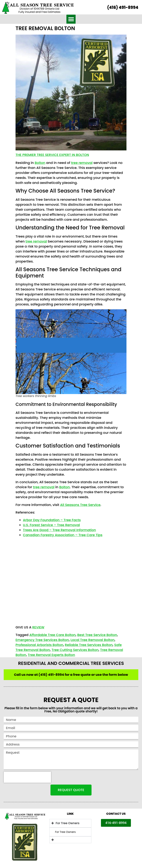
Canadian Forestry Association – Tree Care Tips (63, 535)
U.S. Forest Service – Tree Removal (51, 525)
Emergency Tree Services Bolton (42, 640)
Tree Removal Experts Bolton (51, 655)
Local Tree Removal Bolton (92, 640)
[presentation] (27, 777)
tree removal (82, 163)
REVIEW (38, 627)
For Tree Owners (65, 832)
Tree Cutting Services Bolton (75, 650)
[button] (71, 19)
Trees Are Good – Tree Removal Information (59, 530)
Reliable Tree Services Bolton (89, 645)
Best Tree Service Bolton (97, 635)
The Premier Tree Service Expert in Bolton (52, 155)
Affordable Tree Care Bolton (53, 635)
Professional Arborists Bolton (39, 645)
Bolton (40, 163)
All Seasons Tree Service (80, 505)
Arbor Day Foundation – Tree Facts (52, 520)
